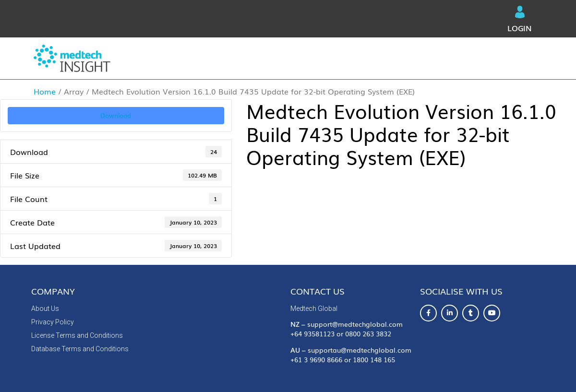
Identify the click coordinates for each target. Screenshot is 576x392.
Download (116, 115)
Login (520, 20)
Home (45, 91)
